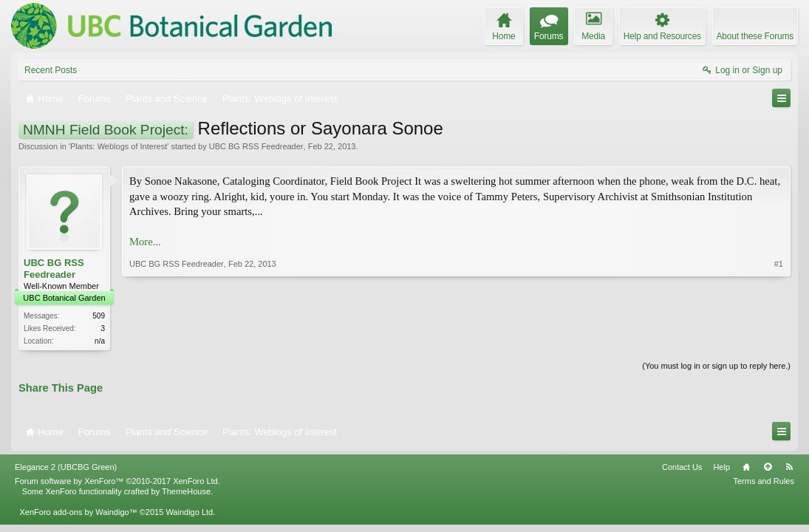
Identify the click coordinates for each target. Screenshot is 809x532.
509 (99, 316)
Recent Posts (51, 70)
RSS (789, 467)
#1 (779, 264)
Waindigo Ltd (189, 512)
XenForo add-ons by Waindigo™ (78, 512)
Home (746, 467)
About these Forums (755, 36)
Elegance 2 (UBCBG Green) (66, 467)
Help (721, 467)
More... (145, 242)
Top (768, 467)
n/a (100, 341)
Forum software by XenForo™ (117, 481)
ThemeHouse (186, 491)
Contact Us (682, 467)
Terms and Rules (764, 481)
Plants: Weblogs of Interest (119, 146)
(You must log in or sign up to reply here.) (716, 366)
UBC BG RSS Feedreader (256, 146)
